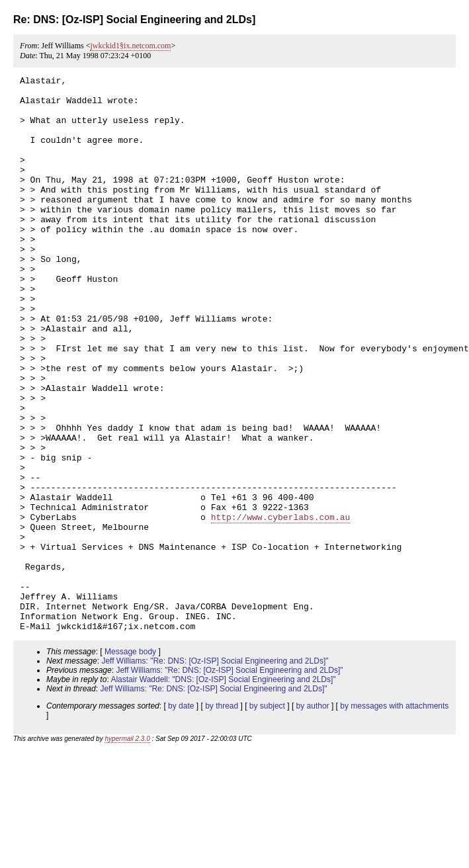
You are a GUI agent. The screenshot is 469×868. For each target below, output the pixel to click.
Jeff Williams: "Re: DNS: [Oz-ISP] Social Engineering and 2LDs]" (215, 772)
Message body (130, 763)
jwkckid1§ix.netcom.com (130, 46)
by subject (267, 817)
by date (181, 817)
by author (313, 817)
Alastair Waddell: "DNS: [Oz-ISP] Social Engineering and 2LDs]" (223, 791)
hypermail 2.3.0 (127, 850)
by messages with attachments (394, 817)
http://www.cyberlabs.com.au (281, 606)
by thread (222, 817)
